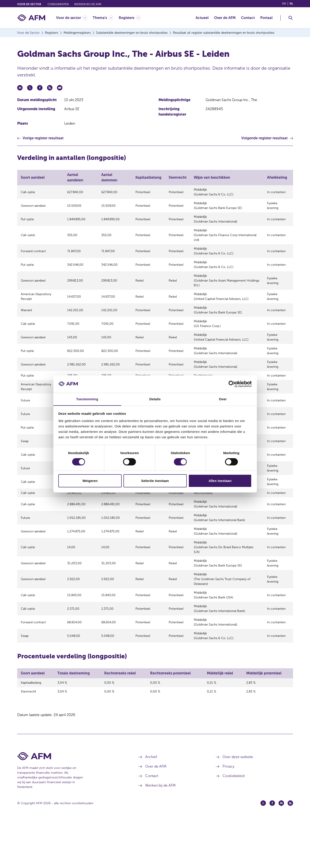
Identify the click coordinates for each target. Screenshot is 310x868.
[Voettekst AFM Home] (71, 804)
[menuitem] (74, 18)
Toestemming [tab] (87, 399)
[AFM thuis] (31, 18)
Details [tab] (155, 399)
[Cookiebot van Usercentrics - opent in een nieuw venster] (232, 384)
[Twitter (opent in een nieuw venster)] (263, 851)
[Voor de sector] (72, 18)
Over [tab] (223, 399)
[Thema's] (103, 18)
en (284, 4)
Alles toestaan (220, 481)
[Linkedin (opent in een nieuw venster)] (281, 851)
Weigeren (90, 481)
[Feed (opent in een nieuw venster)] (290, 851)
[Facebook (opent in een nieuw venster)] (272, 851)
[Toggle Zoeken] (291, 18)
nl (291, 4)
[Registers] (130, 18)
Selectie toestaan (155, 481)
